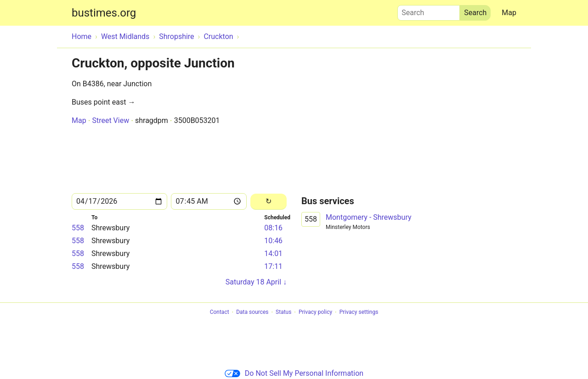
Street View (110, 120)
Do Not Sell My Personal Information (294, 373)
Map (509, 13)
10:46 (273, 241)
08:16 (273, 228)
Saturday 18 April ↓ (256, 282)
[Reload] (269, 202)
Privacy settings (359, 312)
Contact (220, 312)
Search (429, 11)
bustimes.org (104, 13)
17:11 (273, 266)
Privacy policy (315, 312)
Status (283, 312)
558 (78, 228)
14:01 (273, 254)
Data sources (252, 312)
